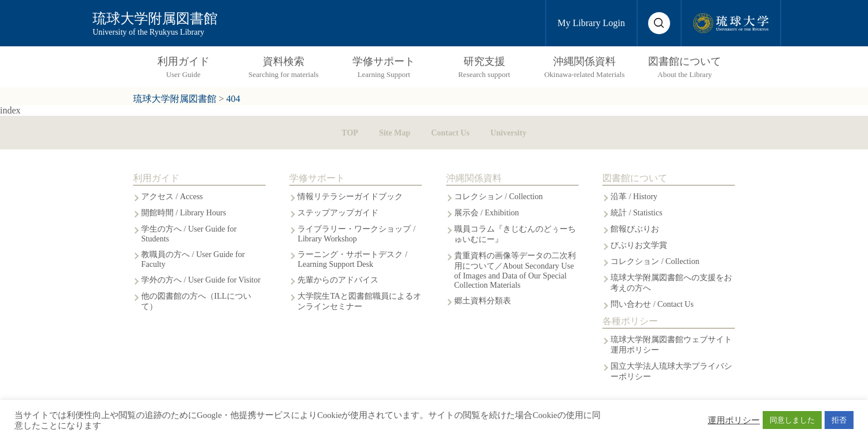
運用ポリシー (734, 420)
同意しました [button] (792, 420)
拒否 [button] (839, 420)
